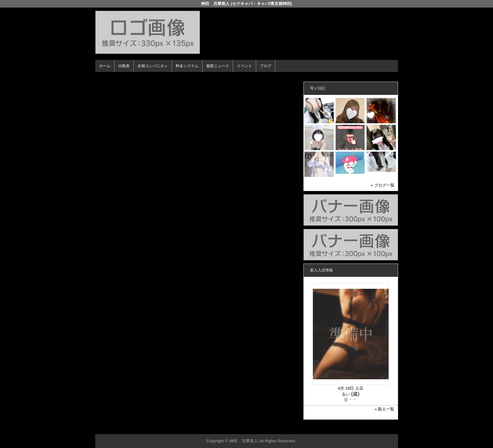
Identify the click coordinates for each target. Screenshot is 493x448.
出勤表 (124, 66)
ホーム (105, 66)
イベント (244, 66)
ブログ (266, 66)
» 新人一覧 (385, 409)
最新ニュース (218, 66)
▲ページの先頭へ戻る (374, 428)
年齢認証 (105, 77)
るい (346, 394)
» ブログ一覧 (383, 185)
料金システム (187, 66)
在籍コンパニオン (153, 66)
